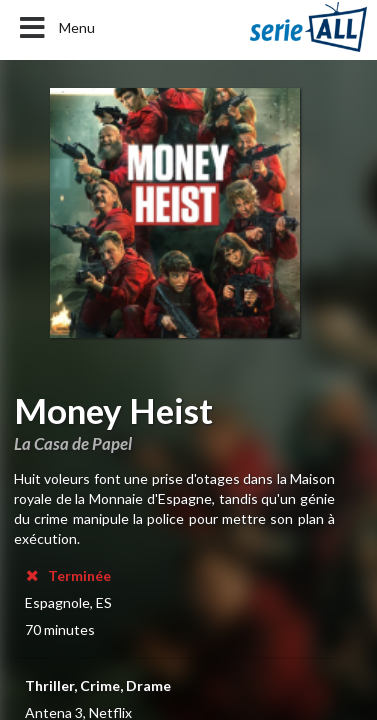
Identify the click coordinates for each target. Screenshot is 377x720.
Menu (55, 28)
